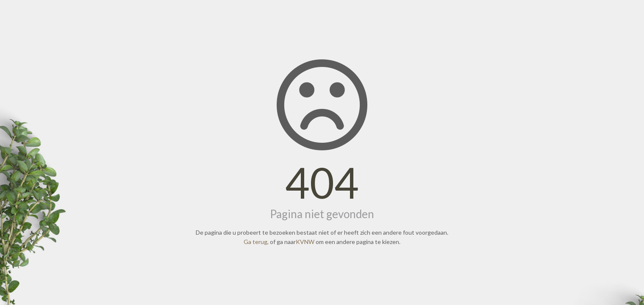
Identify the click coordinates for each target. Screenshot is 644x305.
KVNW (305, 242)
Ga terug (255, 242)
